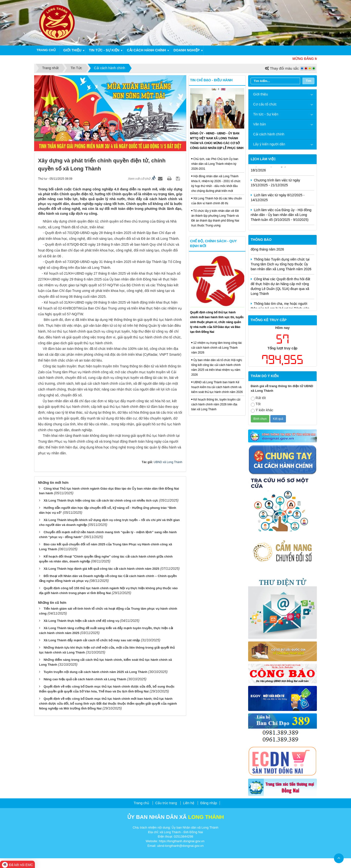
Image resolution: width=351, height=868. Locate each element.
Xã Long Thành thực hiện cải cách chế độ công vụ (81, 621)
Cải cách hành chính (146, 50)
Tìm (308, 81)
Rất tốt (258, 398)
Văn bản (260, 124)
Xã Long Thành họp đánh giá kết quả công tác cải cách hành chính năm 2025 (102, 569)
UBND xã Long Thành (168, 462)
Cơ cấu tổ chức (265, 104)
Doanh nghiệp (187, 50)
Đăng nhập (209, 803)
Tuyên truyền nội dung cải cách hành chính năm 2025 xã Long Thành (96, 672)
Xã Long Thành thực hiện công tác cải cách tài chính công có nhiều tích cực (101, 500)
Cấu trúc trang (166, 803)
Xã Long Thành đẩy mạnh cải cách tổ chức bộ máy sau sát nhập (92, 640)
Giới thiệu (72, 50)
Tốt (256, 404)
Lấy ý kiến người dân (269, 144)
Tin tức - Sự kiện (104, 50)
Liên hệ (189, 803)
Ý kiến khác (262, 410)
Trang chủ (46, 50)
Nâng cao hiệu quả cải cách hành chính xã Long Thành (85, 679)
